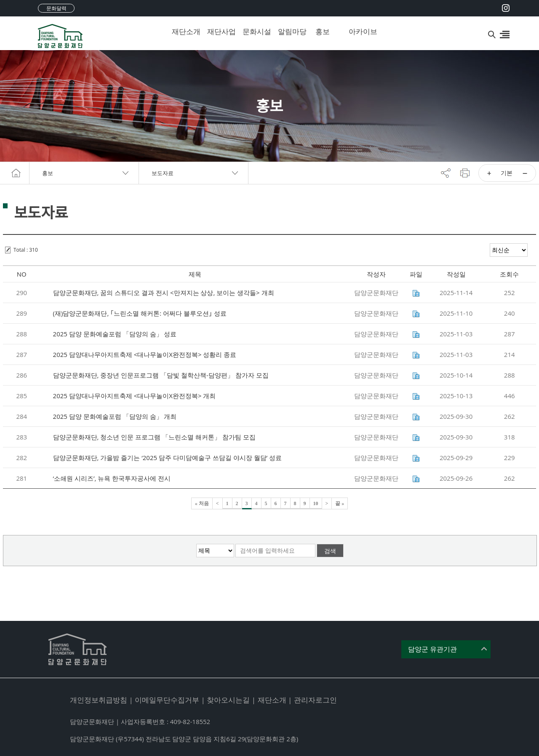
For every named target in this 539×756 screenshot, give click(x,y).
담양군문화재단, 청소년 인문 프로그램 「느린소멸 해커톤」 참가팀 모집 (154, 437)
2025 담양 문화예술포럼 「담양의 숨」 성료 (115, 334)
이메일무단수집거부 (167, 700)
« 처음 (202, 503)
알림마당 (289, 31)
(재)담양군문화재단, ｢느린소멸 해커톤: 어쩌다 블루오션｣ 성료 (140, 313)
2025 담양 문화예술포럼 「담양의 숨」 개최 (115, 416)
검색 (330, 551)
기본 (507, 173)
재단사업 (219, 31)
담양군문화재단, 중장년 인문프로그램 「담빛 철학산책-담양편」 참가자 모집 (161, 375)
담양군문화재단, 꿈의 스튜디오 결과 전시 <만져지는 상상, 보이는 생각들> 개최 (164, 293)
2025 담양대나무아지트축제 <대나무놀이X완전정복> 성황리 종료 (145, 354)
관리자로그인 (315, 700)
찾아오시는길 (228, 700)
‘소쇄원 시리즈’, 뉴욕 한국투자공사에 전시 (112, 478)
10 (316, 503)
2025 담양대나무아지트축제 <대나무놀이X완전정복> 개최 (135, 396)
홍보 (323, 31)
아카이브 (360, 31)
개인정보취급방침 (99, 700)
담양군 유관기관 (432, 649)
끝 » (340, 503)
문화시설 (254, 31)
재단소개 (183, 31)
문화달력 (56, 8)
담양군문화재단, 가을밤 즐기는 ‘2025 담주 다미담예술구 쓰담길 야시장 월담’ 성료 (167, 458)
